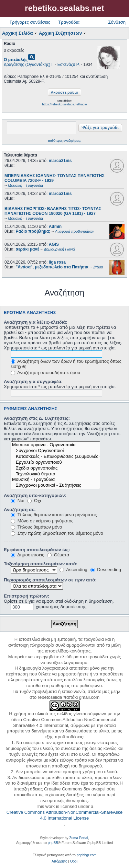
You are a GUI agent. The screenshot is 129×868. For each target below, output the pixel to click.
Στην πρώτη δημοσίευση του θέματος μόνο (57, 533)
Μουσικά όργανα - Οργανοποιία (55, 445)
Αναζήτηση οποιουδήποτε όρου (45, 373)
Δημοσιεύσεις (27, 555)
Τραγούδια (69, 22)
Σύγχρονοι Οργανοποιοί (55, 451)
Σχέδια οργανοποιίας (55, 468)
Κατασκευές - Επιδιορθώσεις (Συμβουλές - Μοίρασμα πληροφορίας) (55, 457)
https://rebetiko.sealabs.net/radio (64, 104)
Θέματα (58, 555)
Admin (55, 227)
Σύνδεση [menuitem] (117, 22)
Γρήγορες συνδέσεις (30, 22)
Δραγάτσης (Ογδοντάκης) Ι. (29, 65)
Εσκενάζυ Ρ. (69, 65)
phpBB (53, 843)
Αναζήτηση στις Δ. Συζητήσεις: (37, 418)
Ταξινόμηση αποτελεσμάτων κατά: (41, 564)
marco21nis (60, 161)
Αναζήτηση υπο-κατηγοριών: (35, 495)
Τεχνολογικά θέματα (55, 474)
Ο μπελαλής (16, 60)
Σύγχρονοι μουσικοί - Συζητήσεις (55, 485)
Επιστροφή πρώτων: (26, 596)
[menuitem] (59, 861)
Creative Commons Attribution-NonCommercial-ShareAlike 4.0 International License (64, 815)
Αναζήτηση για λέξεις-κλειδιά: (36, 322)
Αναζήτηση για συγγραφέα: (33, 381)
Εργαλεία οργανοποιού (55, 462)
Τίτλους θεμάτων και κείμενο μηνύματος (54, 515)
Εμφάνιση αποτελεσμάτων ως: (37, 550)
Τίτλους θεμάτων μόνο (36, 527)
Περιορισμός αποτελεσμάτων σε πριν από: (50, 580)
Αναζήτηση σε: (20, 510)
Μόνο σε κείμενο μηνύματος (42, 521)
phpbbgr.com (87, 855)
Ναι (18, 501)
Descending (106, 570)
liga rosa (57, 262)
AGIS (54, 244)
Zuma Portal (78, 838)
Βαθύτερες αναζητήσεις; (64, 141)
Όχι (34, 501)
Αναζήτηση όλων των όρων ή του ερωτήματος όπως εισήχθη (66, 364)
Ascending (73, 570)
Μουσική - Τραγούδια (55, 480)
